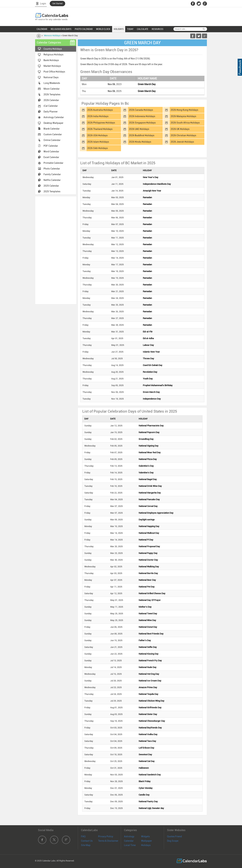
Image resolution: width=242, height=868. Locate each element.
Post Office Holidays (54, 72)
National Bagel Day (148, 479)
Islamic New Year (151, 352)
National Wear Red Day (150, 452)
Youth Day (148, 379)
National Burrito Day (148, 573)
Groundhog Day (146, 439)
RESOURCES (157, 29)
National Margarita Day (150, 493)
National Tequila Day (148, 694)
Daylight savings (147, 520)
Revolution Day (150, 372)
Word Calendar (51, 152)
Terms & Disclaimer (108, 841)
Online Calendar (52, 140)
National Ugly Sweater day (151, 808)
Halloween (144, 768)
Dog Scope (173, 841)
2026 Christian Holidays (183, 135)
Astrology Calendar (54, 117)
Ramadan (147, 197)
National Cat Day (147, 761)
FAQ (83, 836)
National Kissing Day (149, 654)
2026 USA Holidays (97, 135)
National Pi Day (146, 540)
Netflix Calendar (52, 180)
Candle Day (144, 795)
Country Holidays (53, 49)
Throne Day (148, 358)
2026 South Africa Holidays (185, 123)
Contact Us (87, 841)
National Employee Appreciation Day (156, 513)
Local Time (130, 845)
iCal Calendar (51, 106)
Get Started (57, 4)
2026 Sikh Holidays (97, 148)
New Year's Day (151, 177)
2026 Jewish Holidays (182, 142)
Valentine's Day (146, 473)
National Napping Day (149, 526)
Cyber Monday (146, 788)
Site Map (86, 845)
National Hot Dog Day (149, 674)
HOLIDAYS (119, 29)
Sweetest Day (145, 754)
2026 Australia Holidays (100, 110)
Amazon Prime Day (148, 687)
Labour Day (148, 345)
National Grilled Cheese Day (152, 593)
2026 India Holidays (98, 116)
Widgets (145, 836)
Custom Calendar (53, 134)
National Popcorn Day (149, 432)
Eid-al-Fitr (148, 332)
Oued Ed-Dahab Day (153, 365)
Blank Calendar (52, 129)
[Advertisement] (56, 250)
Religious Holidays (53, 55)
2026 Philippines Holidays (101, 123)
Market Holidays (52, 66)
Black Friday (145, 781)
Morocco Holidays (52, 36)
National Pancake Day (149, 499)
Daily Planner (51, 112)
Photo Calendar (52, 169)
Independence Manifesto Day (157, 184)
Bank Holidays (51, 60)
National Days (51, 77)
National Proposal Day (149, 546)
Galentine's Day (146, 466)
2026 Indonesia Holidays (142, 116)
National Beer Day (147, 580)
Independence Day (152, 399)
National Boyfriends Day (150, 728)
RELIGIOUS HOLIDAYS (61, 29)
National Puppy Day (148, 553)
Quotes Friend (174, 836)
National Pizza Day (148, 459)
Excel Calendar (51, 157)
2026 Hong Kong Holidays (184, 110)
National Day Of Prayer (150, 600)
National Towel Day (148, 614)
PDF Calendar (51, 146)
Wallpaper (147, 841)
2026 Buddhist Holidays (142, 135)
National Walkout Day (149, 533)
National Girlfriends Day (150, 708)
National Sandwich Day (150, 775)
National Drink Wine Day (150, 486)
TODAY (130, 29)
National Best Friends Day (151, 634)
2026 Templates (52, 94)
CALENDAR (42, 29)
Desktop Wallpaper (53, 123)
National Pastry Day (148, 801)
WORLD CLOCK (103, 29)
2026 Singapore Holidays (142, 123)
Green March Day (147, 84)
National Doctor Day (148, 560)
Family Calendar (52, 174)
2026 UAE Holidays (139, 129)
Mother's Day (145, 607)
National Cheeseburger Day (152, 721)
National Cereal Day (148, 506)
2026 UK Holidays (180, 129)
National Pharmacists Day (151, 426)
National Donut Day (148, 627)
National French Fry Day (150, 661)
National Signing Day (149, 446)
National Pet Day (147, 587)
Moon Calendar (52, 89)
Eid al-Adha (148, 338)
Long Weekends (52, 83)
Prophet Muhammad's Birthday (158, 385)
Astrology (129, 836)
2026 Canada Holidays (141, 110)
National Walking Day (149, 567)
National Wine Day (147, 620)
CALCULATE (143, 29)
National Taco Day (147, 741)
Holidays (146, 845)
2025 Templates (52, 191)
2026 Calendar (51, 100)
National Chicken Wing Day (152, 701)
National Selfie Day (148, 647)
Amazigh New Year (152, 191)
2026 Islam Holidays (98, 142)
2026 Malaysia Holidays (183, 116)
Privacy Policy (106, 836)
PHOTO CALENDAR (84, 29)
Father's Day (145, 640)
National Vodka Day (148, 734)
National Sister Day (148, 714)
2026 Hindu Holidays (140, 142)
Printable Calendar (53, 163)
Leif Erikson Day (146, 748)
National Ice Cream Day (150, 681)
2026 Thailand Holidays (100, 129)
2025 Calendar (51, 186)
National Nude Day (148, 667)
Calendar (129, 841)
